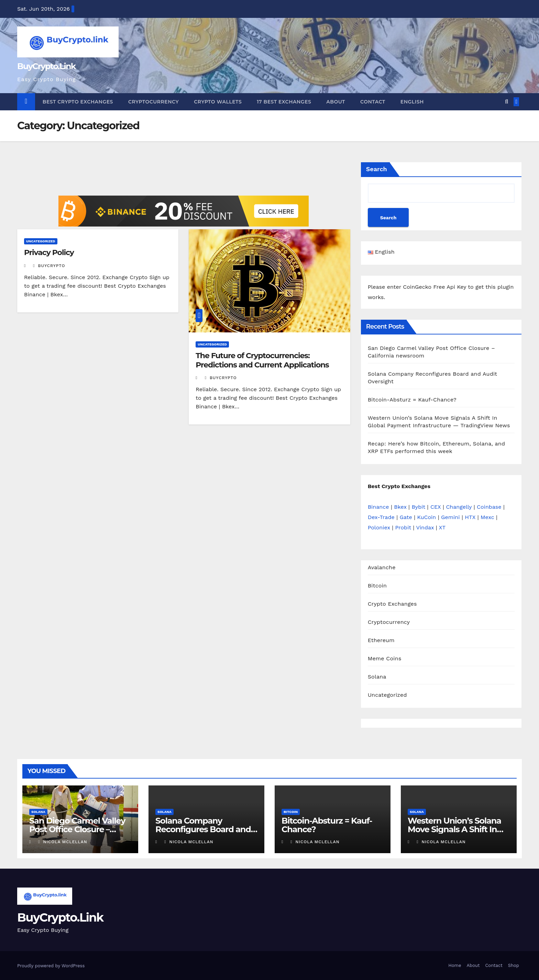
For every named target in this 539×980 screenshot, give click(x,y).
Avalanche (382, 567)
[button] (507, 102)
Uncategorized (41, 241)
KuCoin (427, 517)
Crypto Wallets (218, 102)
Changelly (459, 507)
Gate (406, 517)
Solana (377, 677)
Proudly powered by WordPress (51, 966)
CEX (436, 507)
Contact (373, 102)
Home (455, 965)
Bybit (418, 507)
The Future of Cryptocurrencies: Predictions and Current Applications (262, 360)
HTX (470, 517)
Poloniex (379, 527)
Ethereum (381, 640)
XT (442, 527)
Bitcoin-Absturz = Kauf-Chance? (412, 400)
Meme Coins (385, 658)
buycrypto (49, 266)
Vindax (425, 527)
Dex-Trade (381, 517)
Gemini (450, 517)
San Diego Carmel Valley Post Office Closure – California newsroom (77, 829)
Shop (514, 965)
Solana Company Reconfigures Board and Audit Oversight (203, 829)
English (412, 102)
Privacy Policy (49, 252)
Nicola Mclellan (63, 842)
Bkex (400, 507)
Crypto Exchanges (392, 604)
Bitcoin (377, 586)
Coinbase (489, 507)
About (336, 102)
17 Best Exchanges (284, 102)
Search (377, 169)
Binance (378, 507)
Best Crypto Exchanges (78, 102)
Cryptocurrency (153, 102)
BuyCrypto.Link (46, 66)
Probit (403, 527)
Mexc (487, 517)
